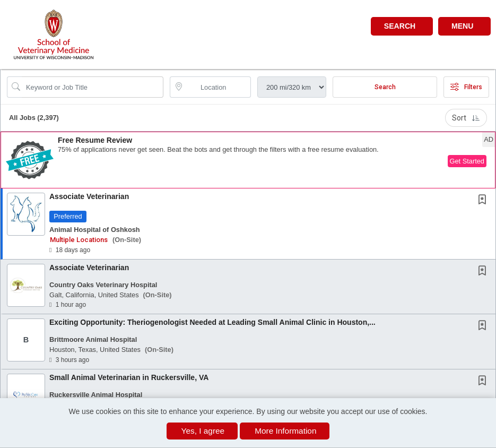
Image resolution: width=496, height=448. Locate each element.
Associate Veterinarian (89, 196)
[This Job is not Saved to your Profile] (484, 201)
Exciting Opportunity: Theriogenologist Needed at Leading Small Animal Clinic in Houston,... (212, 322)
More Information (285, 431)
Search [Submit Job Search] (385, 87)
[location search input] (218, 87)
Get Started (467, 161)
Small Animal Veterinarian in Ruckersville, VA (129, 377)
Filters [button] (466, 87)
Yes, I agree (203, 431)
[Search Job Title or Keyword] (93, 87)
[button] (464, 26)
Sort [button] (466, 118)
